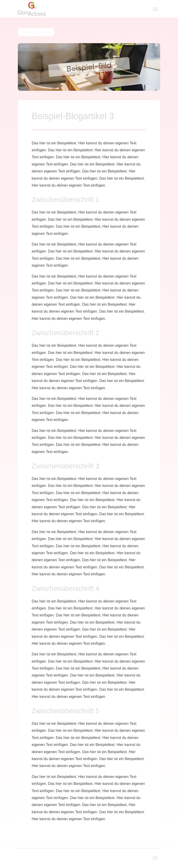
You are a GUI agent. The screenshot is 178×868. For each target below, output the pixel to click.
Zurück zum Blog (40, 32)
